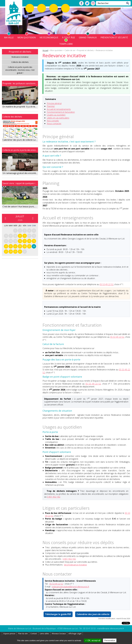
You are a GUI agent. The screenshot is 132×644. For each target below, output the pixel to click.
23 (20, 246)
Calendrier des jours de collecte (93, 614)
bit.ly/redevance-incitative (75, 565)
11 (29, 236)
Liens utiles (44, 633)
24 (25, 246)
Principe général (54, 103)
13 (6, 241)
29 (15, 252)
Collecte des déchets (20, 62)
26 (34, 246)
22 (15, 246)
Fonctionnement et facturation (61, 112)
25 (29, 246)
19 (34, 241)
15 (15, 241)
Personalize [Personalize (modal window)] (110, 640)
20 (6, 246)
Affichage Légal (75, 633)
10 (25, 236)
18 (29, 241)
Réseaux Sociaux (59, 633)
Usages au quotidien (56, 115)
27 (6, 252)
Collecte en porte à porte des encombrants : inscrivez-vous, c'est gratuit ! (20, 70)
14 (11, 241)
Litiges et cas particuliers (58, 118)
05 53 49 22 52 (106, 284)
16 (20, 241)
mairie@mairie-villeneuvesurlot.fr (111, 628)
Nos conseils (53, 121)
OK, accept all (93, 640)
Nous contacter (54, 123)
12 (34, 236)
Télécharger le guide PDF (58, 614)
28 (11, 252)
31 (25, 252)
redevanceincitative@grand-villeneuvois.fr (70, 587)
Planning (51, 106)
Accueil (45, 50)
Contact (34, 633)
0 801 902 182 (54, 497)
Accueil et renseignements (59, 109)
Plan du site (23, 633)
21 (11, 246)
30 (20, 252)
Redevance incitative (20, 57)
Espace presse (9, 633)
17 (25, 241)
